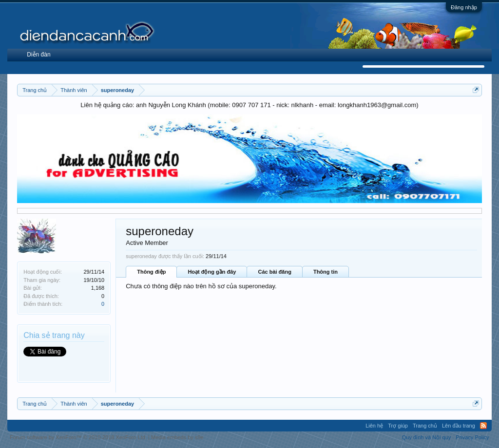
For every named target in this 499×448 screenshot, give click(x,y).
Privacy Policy (472, 437)
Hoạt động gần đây (212, 272)
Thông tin (326, 272)
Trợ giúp (398, 426)
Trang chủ (425, 426)
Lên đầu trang (459, 426)
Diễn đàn (38, 55)
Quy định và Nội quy (427, 437)
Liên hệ (374, 426)
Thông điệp (151, 272)
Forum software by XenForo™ (78, 437)
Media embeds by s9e (177, 437)
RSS (483, 426)
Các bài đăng (274, 272)
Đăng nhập (464, 7)
